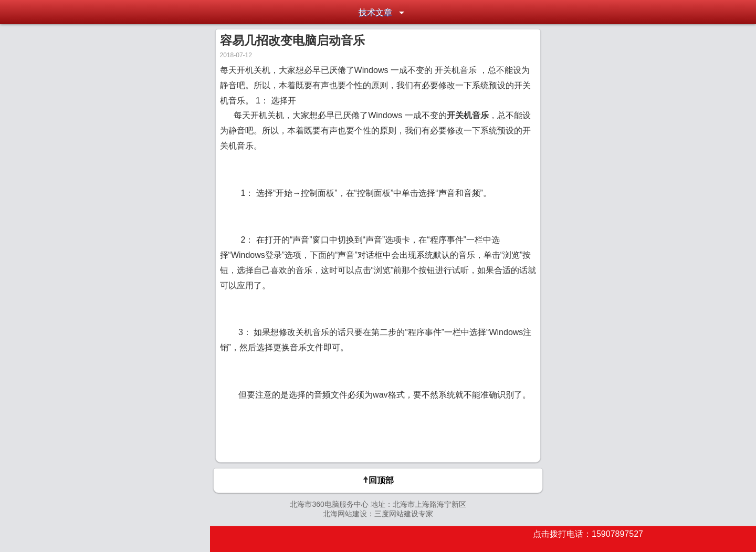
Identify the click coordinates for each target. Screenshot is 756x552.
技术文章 (375, 12)
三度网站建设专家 (404, 514)
